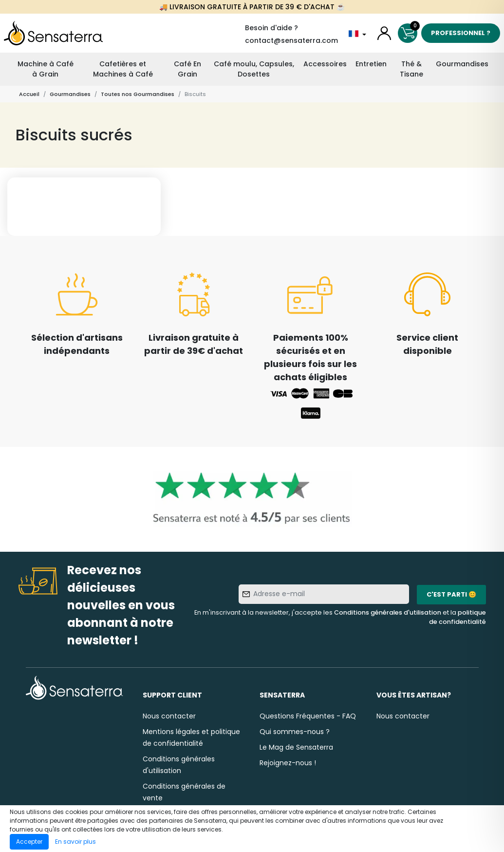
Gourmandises (462, 64)
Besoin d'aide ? (271, 28)
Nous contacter (169, 716)
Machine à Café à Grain (46, 69)
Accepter (29, 842)
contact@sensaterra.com (291, 40)
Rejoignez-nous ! (288, 763)
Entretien (371, 64)
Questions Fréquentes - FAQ (308, 716)
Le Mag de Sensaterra (296, 747)
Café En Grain (187, 69)
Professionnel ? (461, 33)
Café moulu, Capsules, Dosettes (254, 69)
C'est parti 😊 (451, 594)
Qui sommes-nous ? (295, 732)
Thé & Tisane (411, 69)
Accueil (29, 94)
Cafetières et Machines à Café (123, 69)
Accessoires (325, 64)
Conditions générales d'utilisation (388, 612)
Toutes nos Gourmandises (138, 94)
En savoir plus (75, 842)
